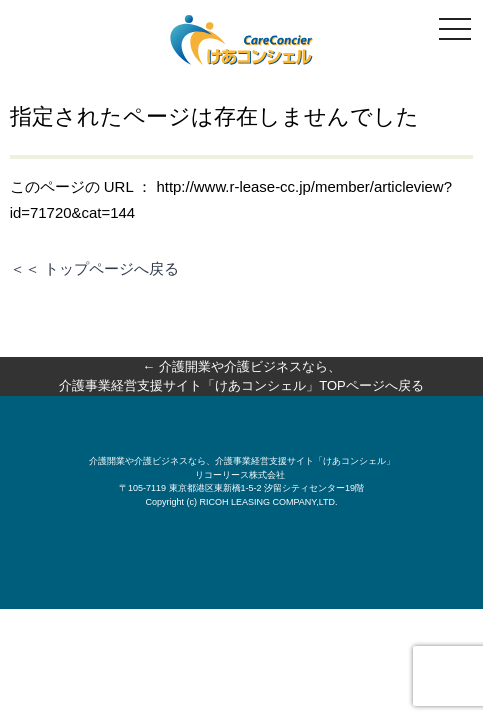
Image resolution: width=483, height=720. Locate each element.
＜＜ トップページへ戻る (94, 268)
